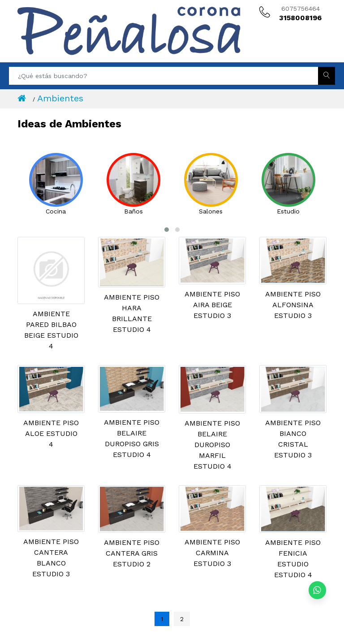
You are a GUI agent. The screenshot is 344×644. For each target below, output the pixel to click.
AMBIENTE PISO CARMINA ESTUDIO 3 (212, 553)
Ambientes (60, 98)
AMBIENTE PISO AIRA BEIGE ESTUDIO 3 (212, 305)
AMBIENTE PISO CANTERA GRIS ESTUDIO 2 (132, 553)
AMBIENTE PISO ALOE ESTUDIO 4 (51, 433)
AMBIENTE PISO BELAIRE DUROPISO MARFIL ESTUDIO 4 (212, 445)
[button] (167, 230)
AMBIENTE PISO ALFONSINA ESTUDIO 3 (293, 305)
